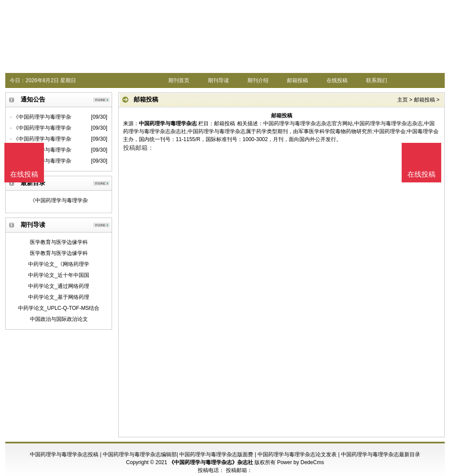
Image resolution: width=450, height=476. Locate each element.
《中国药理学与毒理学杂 (59, 200)
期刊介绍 (258, 80)
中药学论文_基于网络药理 (59, 297)
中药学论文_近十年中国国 (59, 275)
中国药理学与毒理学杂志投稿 (64, 454)
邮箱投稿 (298, 80)
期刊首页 (179, 80)
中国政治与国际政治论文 (59, 319)
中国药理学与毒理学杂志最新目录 (381, 454)
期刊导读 (218, 80)
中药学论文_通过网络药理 (59, 286)
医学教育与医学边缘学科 (59, 242)
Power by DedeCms (300, 462)
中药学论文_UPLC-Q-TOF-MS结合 (59, 308)
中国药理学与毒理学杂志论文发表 (297, 454)
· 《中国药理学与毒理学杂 (41, 117)
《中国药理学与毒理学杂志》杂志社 (211, 462)
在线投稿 (337, 80)
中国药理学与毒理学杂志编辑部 (140, 454)
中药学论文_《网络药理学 (59, 264)
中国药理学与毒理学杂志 (168, 124)
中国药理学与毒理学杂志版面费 (216, 454)
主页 (403, 100)
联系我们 (377, 80)
